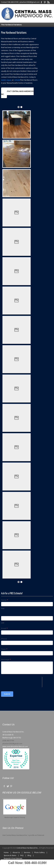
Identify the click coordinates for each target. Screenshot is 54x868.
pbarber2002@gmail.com (30, 2)
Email (4, 628)
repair (9, 80)
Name (4, 600)
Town (4, 649)
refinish (17, 80)
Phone (4, 639)
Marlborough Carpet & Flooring (15, 817)
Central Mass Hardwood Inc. (27, 848)
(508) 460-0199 (8, 741)
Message (6, 659)
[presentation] (22, 682)
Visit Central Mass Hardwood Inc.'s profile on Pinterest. (23, 835)
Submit (7, 694)
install (3, 80)
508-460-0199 (13, 2)
